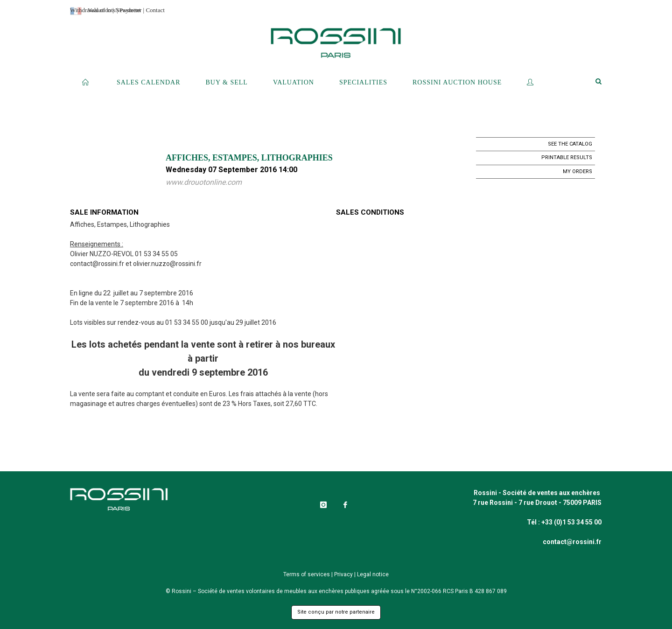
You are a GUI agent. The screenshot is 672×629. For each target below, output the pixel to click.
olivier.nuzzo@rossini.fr (167, 264)
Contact (155, 10)
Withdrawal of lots (93, 10)
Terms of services (307, 574)
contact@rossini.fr (97, 264)
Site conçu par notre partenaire (336, 612)
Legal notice (373, 574)
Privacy (343, 574)
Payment (130, 10)
